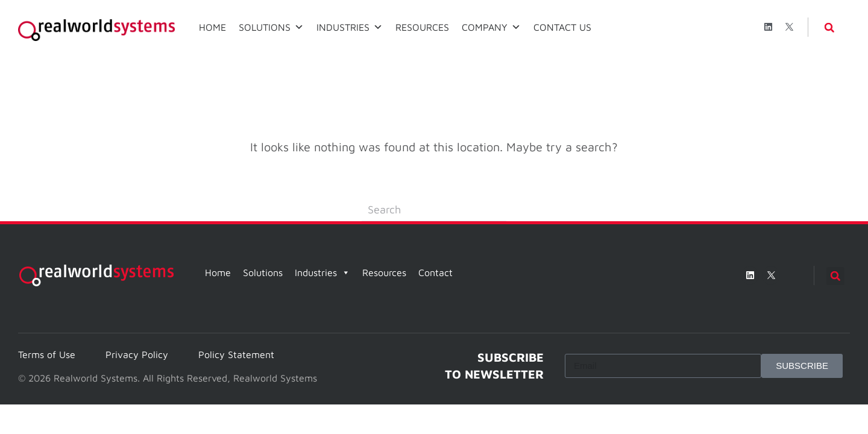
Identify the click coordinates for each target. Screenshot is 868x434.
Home (218, 272)
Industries (322, 272)
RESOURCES (422, 27)
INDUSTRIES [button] (350, 27)
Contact (436, 272)
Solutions (263, 272)
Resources (384, 272)
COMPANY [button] (491, 27)
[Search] (434, 210)
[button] (829, 28)
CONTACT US (562, 27)
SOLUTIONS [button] (271, 27)
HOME (212, 27)
